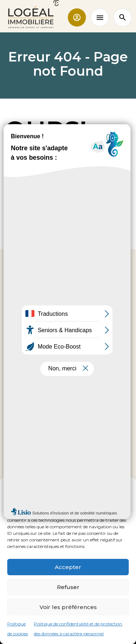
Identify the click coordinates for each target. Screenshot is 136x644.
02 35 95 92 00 (68, 361)
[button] (125, 486)
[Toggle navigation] (100, 17)
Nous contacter (68, 381)
